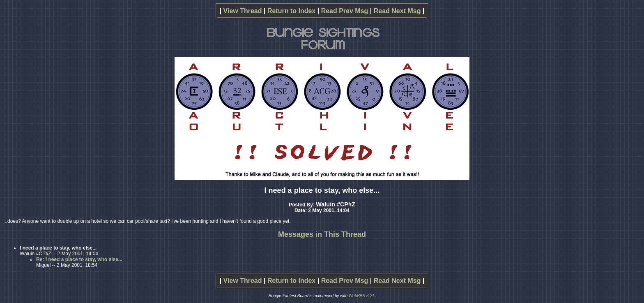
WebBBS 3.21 (362, 296)
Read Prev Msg (345, 11)
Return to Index (291, 11)
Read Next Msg (397, 11)
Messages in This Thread (322, 234)
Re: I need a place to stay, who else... (79, 259)
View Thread (243, 11)
